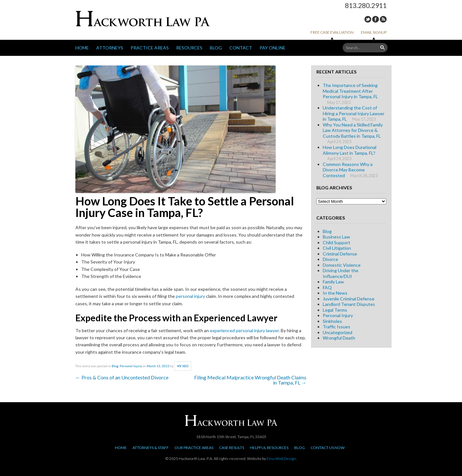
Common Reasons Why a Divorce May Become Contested (348, 170)
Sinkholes (332, 321)
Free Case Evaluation (332, 32)
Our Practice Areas (194, 448)
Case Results (232, 448)
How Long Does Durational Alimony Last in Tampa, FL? (350, 150)
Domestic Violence (342, 265)
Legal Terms (335, 310)
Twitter (368, 19)
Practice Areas (150, 48)
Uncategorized (338, 332)
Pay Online (273, 48)
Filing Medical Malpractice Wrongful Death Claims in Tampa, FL (250, 380)
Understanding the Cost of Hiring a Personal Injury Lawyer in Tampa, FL (354, 113)
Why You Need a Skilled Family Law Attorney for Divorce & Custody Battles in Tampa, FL (353, 130)
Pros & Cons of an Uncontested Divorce (122, 377)
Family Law (333, 282)
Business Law (336, 237)
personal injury (190, 296)
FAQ (327, 287)
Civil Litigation (337, 248)
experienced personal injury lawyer (244, 330)
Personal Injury (131, 366)
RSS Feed (383, 19)
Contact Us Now (328, 448)
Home (82, 48)
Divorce (330, 259)
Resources (189, 48)
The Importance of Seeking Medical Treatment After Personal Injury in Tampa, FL (350, 91)
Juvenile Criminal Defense (349, 299)
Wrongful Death (339, 338)
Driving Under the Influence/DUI (341, 273)
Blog (216, 48)
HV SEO (183, 366)
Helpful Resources (269, 448)
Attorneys (110, 48)
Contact (241, 48)
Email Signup (374, 32)
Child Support (337, 242)
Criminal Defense (340, 254)
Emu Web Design (281, 459)
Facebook (376, 19)
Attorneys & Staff (151, 448)
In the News (335, 293)
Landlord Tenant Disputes (349, 304)
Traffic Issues (337, 327)
